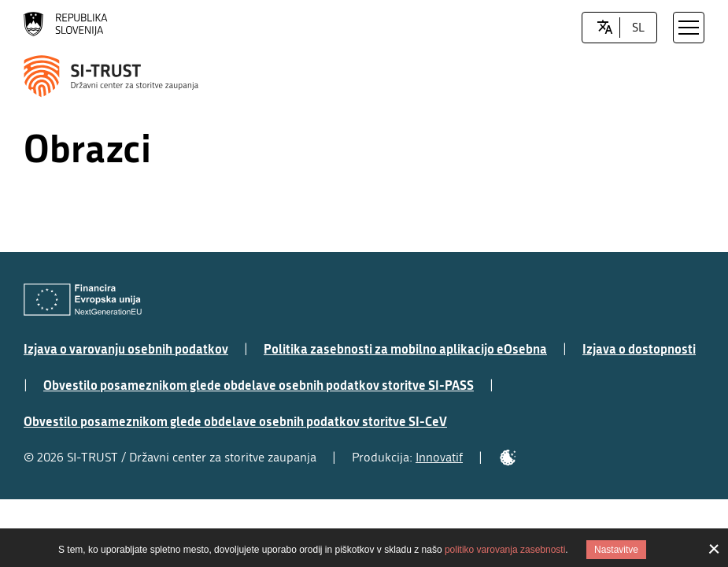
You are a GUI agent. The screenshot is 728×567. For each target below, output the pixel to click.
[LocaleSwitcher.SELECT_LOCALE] (605, 28)
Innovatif (439, 457)
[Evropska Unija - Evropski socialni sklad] (83, 300)
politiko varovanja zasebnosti (505, 550)
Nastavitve (616, 550)
